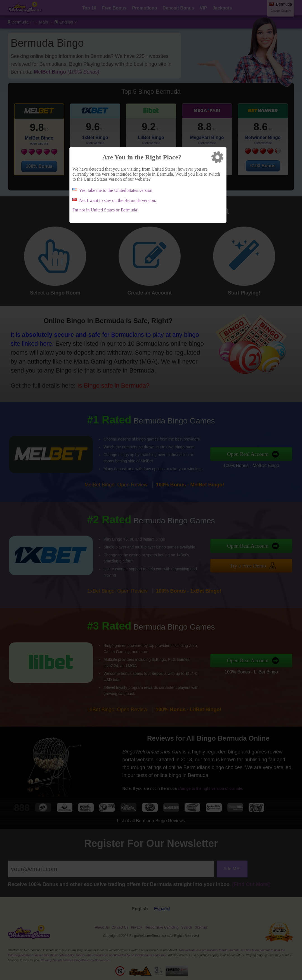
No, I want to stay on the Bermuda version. (118, 200)
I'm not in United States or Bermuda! (106, 210)
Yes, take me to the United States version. (116, 190)
